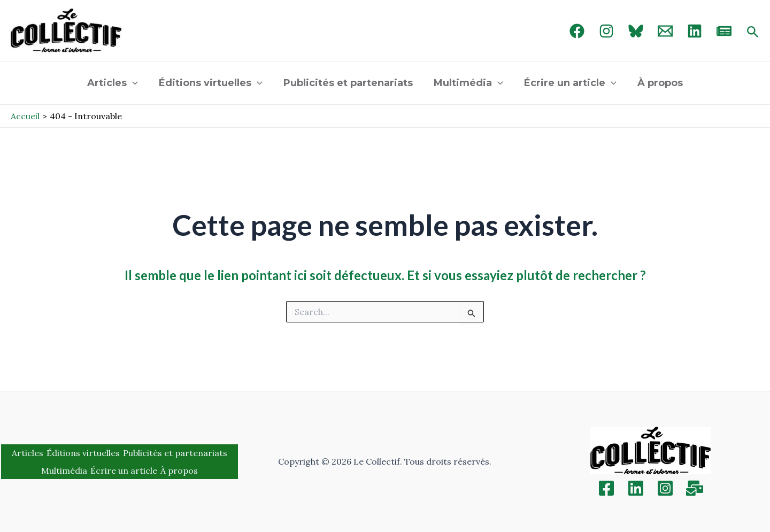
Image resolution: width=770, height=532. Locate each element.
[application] (137, 83)
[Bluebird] (636, 31)
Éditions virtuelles (213, 83)
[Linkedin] (636, 488)
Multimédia (468, 83)
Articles (117, 83)
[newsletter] (724, 31)
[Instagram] (606, 31)
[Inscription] (695, 488)
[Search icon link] (753, 33)
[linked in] (695, 31)
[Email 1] (665, 31)
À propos (656, 83)
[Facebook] (577, 31)
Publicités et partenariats (349, 83)
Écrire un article (568, 83)
